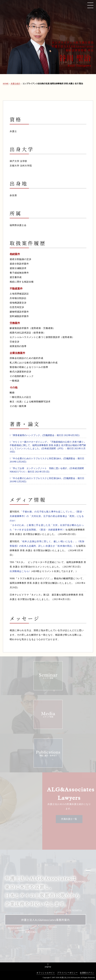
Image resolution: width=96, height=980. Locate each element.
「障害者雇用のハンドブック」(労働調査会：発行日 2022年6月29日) (45, 435)
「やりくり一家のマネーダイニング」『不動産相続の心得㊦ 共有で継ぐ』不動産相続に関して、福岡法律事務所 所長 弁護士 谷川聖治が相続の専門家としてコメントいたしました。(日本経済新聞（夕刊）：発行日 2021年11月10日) (48, 447)
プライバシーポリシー (67, 973)
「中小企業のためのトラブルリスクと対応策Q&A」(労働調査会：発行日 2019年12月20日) (47, 460)
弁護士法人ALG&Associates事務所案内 (45, 920)
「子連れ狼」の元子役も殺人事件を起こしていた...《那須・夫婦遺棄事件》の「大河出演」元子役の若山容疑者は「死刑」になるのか (47, 516)
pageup (48, 967)
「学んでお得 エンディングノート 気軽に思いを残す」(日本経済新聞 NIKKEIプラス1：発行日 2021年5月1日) (48, 470)
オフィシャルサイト (46, 973)
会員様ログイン (87, 973)
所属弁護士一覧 (69, 819)
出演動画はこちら (20, 571)
